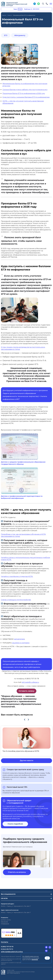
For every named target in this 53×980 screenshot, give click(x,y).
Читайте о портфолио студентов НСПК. (17, 576)
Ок (47, 958)
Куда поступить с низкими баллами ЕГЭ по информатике (26, 97)
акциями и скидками (21, 643)
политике (35, 960)
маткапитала (19, 639)
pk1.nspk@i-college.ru (30, 682)
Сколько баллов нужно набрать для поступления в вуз (25, 90)
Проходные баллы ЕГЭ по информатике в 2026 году (24, 93)
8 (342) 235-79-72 (7, 949)
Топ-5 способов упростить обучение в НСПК (21, 751)
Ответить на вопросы (17, 872)
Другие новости (27, 761)
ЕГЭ (6, 35)
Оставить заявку (26, 691)
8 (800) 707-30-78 (7, 947)
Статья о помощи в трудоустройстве (16, 600)
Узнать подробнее (15, 824)
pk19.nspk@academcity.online (12, 952)
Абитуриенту (20, 35)
